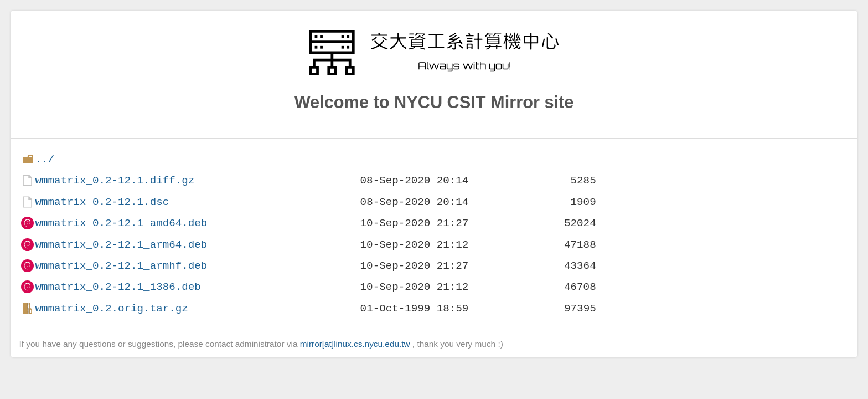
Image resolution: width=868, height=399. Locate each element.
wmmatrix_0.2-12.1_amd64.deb (121, 223)
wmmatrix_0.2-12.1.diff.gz (115, 180)
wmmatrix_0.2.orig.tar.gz (111, 308)
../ (45, 159)
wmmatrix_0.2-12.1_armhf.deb (121, 266)
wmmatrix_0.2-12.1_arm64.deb (121, 245)
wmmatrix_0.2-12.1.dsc (102, 202)
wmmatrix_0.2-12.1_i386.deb (118, 287)
